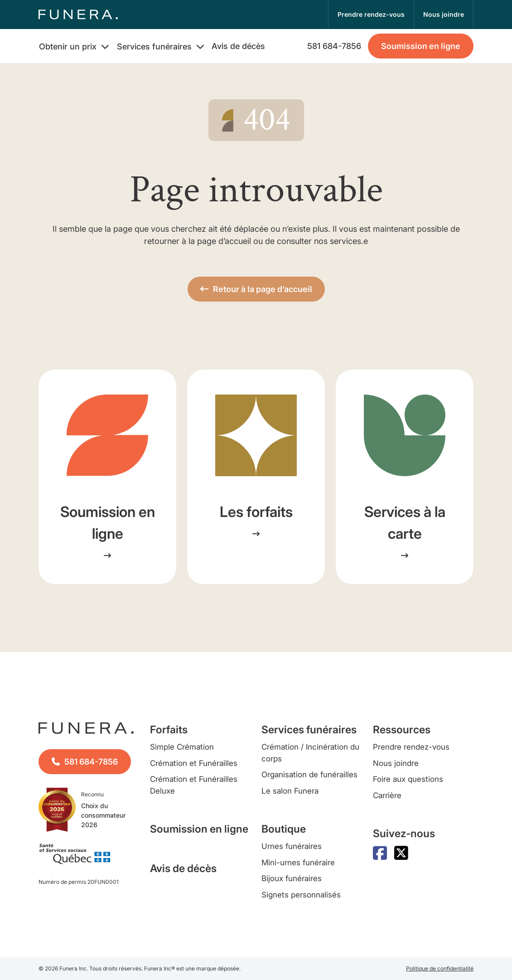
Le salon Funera (290, 791)
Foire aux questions (408, 779)
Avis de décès (238, 46)
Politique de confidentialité (440, 968)
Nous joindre (396, 763)
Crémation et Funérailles (194, 763)
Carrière (387, 795)
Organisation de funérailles (309, 775)
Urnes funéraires (292, 846)
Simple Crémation (182, 747)
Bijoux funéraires (292, 878)
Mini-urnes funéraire (298, 863)
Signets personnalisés (301, 895)
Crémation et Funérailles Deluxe (194, 785)
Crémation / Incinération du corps (310, 753)
